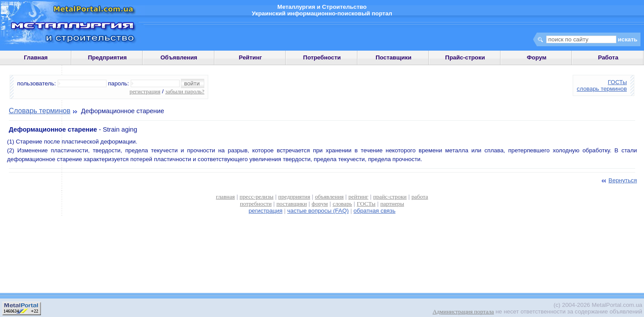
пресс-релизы (256, 197)
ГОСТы (617, 82)
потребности (256, 204)
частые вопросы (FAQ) (318, 211)
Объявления (179, 57)
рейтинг (359, 197)
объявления (329, 197)
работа (420, 197)
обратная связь (374, 211)
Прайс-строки (465, 57)
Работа (608, 57)
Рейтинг (251, 57)
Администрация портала (463, 311)
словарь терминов (602, 89)
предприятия (294, 197)
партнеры (392, 204)
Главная (36, 57)
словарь (342, 204)
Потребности (322, 57)
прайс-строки (390, 197)
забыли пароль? (185, 91)
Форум (537, 57)
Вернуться (618, 180)
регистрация (145, 91)
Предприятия (107, 57)
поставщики (292, 204)
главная (226, 197)
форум (320, 204)
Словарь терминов (40, 111)
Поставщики (393, 57)
